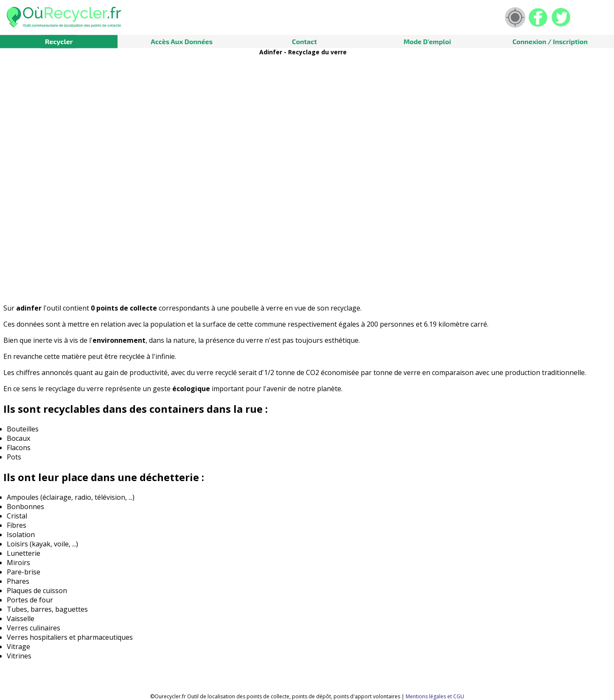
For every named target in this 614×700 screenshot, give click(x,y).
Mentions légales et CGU (435, 696)
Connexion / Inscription (550, 41)
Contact (304, 41)
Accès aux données (182, 41)
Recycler (59, 41)
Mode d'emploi (427, 41)
